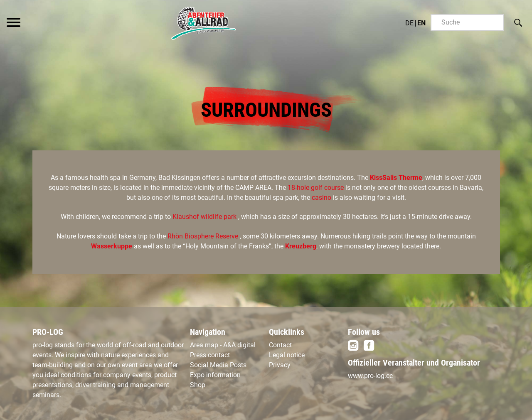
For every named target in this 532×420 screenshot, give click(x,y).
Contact (280, 345)
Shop (198, 385)
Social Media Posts (218, 365)
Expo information (215, 375)
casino (322, 198)
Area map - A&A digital (223, 345)
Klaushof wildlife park (205, 217)
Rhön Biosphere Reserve (203, 236)
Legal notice (287, 355)
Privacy (280, 365)
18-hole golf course (316, 188)
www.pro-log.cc (370, 376)
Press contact (210, 355)
